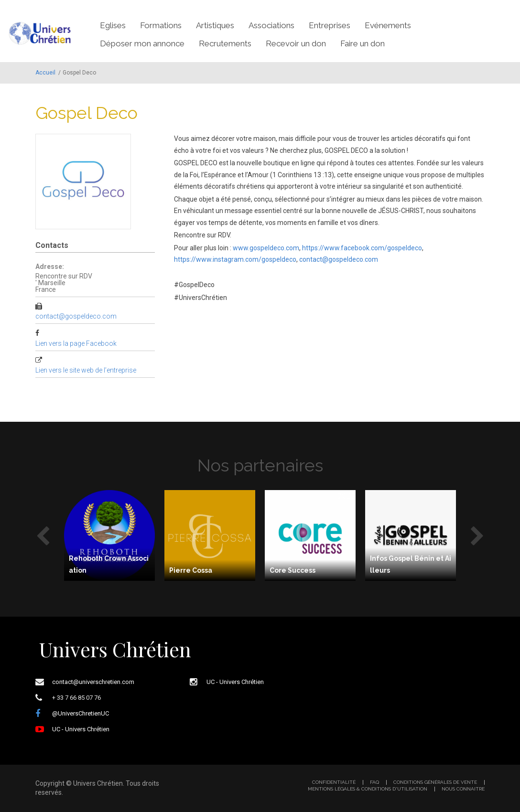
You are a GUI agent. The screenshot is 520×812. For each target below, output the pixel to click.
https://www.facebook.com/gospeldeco (362, 248)
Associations (271, 25)
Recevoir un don (296, 43)
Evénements (388, 25)
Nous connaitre (463, 789)
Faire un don (363, 43)
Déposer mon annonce (142, 43)
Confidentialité (334, 782)
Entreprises (330, 25)
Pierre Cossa (191, 570)
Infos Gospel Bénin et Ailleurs (411, 564)
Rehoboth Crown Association (109, 564)
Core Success (292, 570)
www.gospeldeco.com (266, 248)
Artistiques (215, 25)
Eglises (113, 25)
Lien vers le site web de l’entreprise (86, 370)
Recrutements (225, 43)
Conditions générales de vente (435, 782)
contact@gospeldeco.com (76, 316)
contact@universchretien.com (93, 682)
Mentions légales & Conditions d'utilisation (368, 789)
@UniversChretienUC (81, 713)
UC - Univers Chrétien (81, 729)
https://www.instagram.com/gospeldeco (235, 259)
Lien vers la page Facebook (76, 343)
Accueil (45, 73)
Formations (161, 25)
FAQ (374, 782)
